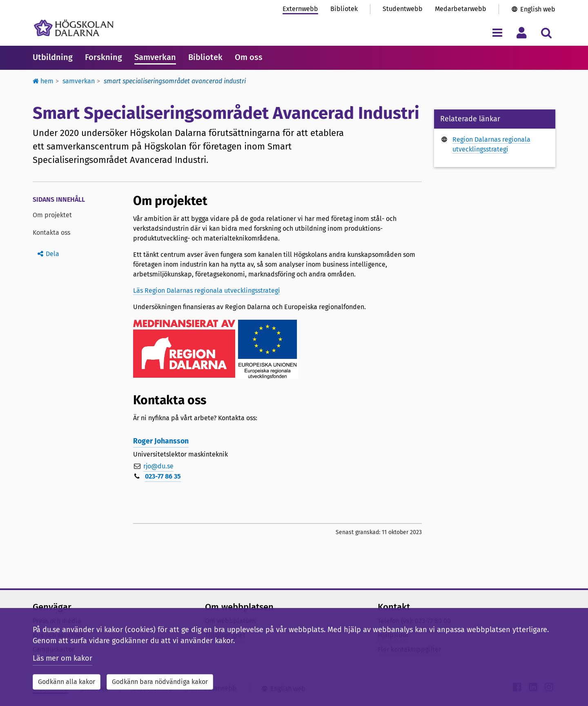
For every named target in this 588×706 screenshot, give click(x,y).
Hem (43, 81)
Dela (52, 254)
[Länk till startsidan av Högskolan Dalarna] (74, 28)
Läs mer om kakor (62, 658)
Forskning (104, 57)
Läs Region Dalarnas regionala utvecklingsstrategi (207, 291)
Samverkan (155, 57)
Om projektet (52, 215)
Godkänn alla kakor (67, 682)
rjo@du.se (158, 466)
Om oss (249, 57)
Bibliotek (344, 9)
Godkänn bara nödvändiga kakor (160, 682)
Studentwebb (403, 9)
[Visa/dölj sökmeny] (546, 32)
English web (538, 9)
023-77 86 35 (163, 476)
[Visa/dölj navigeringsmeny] (497, 32)
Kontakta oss (51, 233)
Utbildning (53, 57)
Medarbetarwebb (461, 9)
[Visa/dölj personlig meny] (522, 32)
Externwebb (300, 9)
